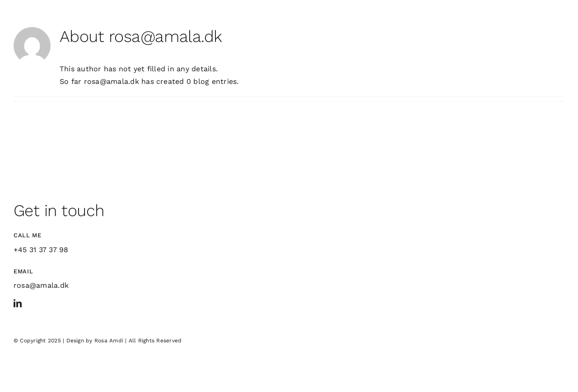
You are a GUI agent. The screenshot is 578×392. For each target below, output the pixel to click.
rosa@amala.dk (41, 285)
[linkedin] (18, 303)
